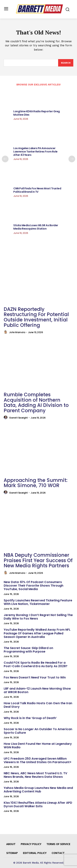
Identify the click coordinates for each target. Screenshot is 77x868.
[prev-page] (5, 159)
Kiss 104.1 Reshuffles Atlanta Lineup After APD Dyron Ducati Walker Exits (38, 804)
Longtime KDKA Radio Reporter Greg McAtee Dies (37, 113)
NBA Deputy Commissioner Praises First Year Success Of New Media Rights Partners (38, 560)
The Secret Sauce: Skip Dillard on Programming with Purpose (28, 650)
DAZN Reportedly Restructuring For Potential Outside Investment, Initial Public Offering (36, 317)
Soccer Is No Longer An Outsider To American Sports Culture (38, 731)
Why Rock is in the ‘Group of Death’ (30, 718)
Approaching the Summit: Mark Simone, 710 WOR (36, 483)
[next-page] (72, 159)
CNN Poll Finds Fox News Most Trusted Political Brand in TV (37, 190)
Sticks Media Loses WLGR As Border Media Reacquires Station (36, 227)
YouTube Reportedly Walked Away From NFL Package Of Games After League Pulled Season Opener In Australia (37, 633)
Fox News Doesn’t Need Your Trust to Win (35, 677)
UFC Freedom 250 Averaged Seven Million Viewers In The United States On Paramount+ (38, 760)
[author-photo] (6, 332)
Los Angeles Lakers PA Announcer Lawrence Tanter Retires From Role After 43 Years (35, 152)
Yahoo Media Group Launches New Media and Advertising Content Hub (38, 790)
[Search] (66, 63)
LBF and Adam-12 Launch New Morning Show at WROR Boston (37, 690)
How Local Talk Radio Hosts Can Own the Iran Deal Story (38, 705)
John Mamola (17, 332)
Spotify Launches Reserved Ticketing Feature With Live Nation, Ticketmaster (38, 602)
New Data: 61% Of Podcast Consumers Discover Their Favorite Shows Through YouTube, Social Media (34, 586)
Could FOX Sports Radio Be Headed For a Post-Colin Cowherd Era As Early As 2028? (36, 664)
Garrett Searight (18, 418)
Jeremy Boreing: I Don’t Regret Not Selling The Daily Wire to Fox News (38, 617)
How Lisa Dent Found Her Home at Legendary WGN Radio (38, 746)
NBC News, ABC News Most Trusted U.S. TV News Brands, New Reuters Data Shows (35, 775)
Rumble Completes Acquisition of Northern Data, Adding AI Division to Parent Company (36, 403)
